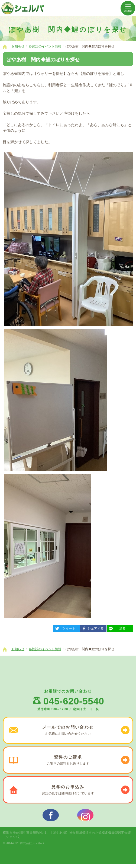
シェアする (92, 628)
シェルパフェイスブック (51, 817)
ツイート (64, 628)
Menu (128, 8)
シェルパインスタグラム (85, 817)
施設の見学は (68, 790)
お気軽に (68, 730)
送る (116, 628)
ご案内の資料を (68, 760)
